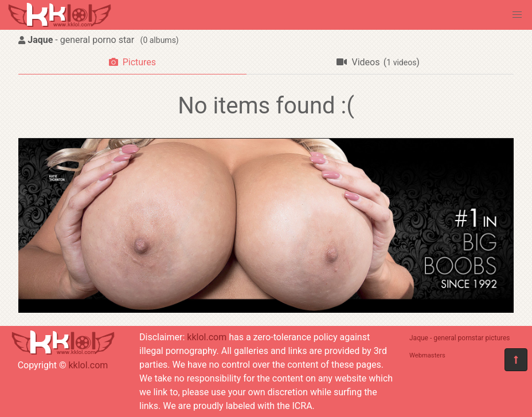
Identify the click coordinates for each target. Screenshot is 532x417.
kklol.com (88, 365)
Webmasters (427, 355)
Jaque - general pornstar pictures (460, 338)
